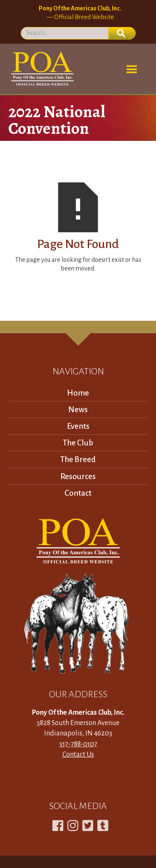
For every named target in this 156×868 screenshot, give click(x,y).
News (78, 409)
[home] (41, 69)
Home (78, 393)
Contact (78, 493)
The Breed (78, 459)
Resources (78, 476)
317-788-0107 (78, 744)
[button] (132, 70)
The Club (78, 443)
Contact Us (78, 755)
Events (78, 426)
